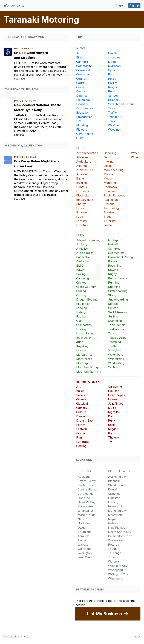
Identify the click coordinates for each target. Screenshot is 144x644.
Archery (82, 244)
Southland (85, 532)
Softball (113, 304)
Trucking (110, 221)
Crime (80, 87)
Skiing (112, 295)
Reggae (113, 429)
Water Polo (116, 355)
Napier (113, 519)
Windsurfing (116, 363)
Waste (108, 225)
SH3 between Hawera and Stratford (31, 55)
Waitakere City (118, 566)
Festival (81, 433)
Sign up (134, 5)
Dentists (82, 187)
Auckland (84, 477)
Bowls (80, 270)
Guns (80, 138)
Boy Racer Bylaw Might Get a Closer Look (37, 164)
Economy (83, 191)
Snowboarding (118, 299)
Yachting (114, 367)
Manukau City (117, 511)
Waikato (83, 545)
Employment (85, 200)
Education (83, 113)
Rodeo (112, 261)
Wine (134, 157)
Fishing (81, 312)
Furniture (82, 225)
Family (81, 425)
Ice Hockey (84, 338)
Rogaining (115, 266)
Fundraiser (83, 442)
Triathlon (114, 346)
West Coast (85, 557)
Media (108, 178)
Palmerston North (120, 536)
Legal (107, 166)
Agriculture (84, 161)
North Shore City (120, 532)
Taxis (112, 108)
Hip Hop (114, 391)
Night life (114, 412)
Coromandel (86, 494)
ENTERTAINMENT (89, 382)
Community (84, 66)
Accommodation (87, 153)
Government (85, 134)
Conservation (85, 70)
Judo (80, 342)
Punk (112, 420)
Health (113, 53)
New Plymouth (27, 171)
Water (135, 153)
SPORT (81, 235)
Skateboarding (118, 291)
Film (79, 437)
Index (137, 636)
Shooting (114, 287)
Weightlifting (116, 359)
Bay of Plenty (87, 481)
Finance (82, 212)
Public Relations (114, 195)
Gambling (110, 153)
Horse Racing (85, 333)
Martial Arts (84, 355)
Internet (109, 161)
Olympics (114, 249)
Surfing (113, 316)
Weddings (114, 130)
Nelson (82, 519)
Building (81, 183)
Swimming (115, 321)
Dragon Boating (87, 299)
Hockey (81, 329)
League (81, 350)
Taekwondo (116, 329)
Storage (109, 204)
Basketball (83, 261)
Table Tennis (117, 325)
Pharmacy (111, 187)
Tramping (114, 342)
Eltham (21, 63)
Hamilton (114, 498)
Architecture (85, 170)
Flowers (82, 130)
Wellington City (118, 574)
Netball (113, 244)
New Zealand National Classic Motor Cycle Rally (38, 108)
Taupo (112, 549)
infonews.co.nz (14, 5)
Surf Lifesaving (118, 312)
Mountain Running (89, 372)
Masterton (115, 515)
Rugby (112, 274)
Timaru (113, 557)
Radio (112, 425)
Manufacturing (114, 170)
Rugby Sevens (118, 278)
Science (113, 100)
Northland (84, 523)
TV (110, 442)
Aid (78, 53)
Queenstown (117, 540)
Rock (112, 433)
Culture (81, 412)
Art (78, 387)
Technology (112, 208)
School (113, 96)
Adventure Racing (88, 240)
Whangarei (115, 578)
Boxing (81, 274)
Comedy (82, 408)
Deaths (81, 91)
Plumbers (110, 191)
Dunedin (114, 489)
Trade (108, 217)
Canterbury (85, 485)
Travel (112, 121)
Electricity (83, 195)
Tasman (83, 540)
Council (81, 79)
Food (80, 217)
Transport (115, 117)
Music (112, 408)
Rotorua (114, 545)
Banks (80, 178)
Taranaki (22, 115)
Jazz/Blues (116, 404)
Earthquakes (85, 108)
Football (82, 316)
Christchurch (117, 485)
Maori (112, 62)
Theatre (113, 437)
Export (81, 208)
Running (114, 283)
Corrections (84, 74)
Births (80, 57)
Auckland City (117, 477)
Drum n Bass (85, 420)
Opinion (113, 70)
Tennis (113, 333)
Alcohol (81, 166)
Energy (81, 204)
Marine (108, 174)
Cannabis (82, 62)
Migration (114, 66)
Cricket (81, 283)
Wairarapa (85, 549)
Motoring (21, 48)
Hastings (114, 502)
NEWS (81, 48)
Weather (114, 125)
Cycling (81, 295)
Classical (82, 404)
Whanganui (116, 570)
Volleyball (115, 350)
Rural (112, 91)
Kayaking (82, 346)
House (113, 399)
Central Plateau (88, 489)
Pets (111, 74)
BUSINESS (84, 148)
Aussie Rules (85, 253)
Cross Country (86, 287)
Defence (82, 96)
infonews (114, 57)
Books (80, 395)
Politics (113, 83)
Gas (106, 157)
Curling (81, 291)
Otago (82, 528)
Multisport (115, 240)
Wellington (85, 553)
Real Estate (111, 200)
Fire (79, 121)
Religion (113, 87)
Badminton (83, 257)
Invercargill (116, 506)
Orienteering (116, 253)
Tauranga (115, 553)
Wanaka (113, 561)
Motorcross (84, 359)
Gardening (115, 387)
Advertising (84, 157)
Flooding (82, 125)
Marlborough (87, 515)
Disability (82, 104)
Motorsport (84, 363)
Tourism (109, 212)
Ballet (80, 391)
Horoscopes (116, 395)
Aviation (82, 174)
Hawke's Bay (87, 502)
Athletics (82, 249)
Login (120, 5)
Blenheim (114, 481)
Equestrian (83, 304)
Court (80, 83)
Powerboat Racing (120, 257)
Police (112, 79)
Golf (79, 321)
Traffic (112, 113)
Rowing (113, 270)
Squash (113, 308)
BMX (80, 266)
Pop (111, 416)
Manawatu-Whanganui (85, 508)
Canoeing (83, 278)
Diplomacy (83, 100)
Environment (85, 117)
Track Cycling (117, 338)
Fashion (82, 429)
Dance (81, 416)
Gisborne (84, 498)
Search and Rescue (121, 104)
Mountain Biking (87, 367)
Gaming (81, 446)
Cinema (81, 399)
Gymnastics (84, 325)
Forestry (82, 221)
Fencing (81, 308)
